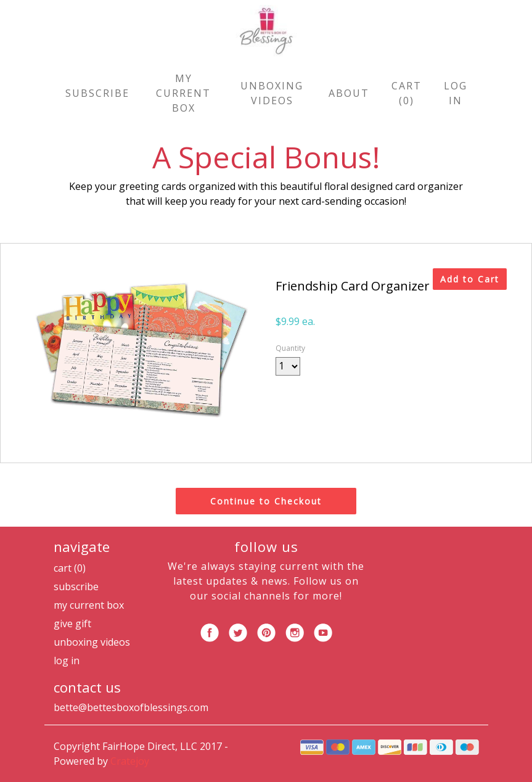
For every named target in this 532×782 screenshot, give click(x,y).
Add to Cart (470, 279)
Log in (456, 93)
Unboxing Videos (272, 93)
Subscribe (97, 93)
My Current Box (183, 93)
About (349, 93)
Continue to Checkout (266, 501)
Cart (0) (407, 93)
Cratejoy (130, 761)
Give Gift (72, 624)
